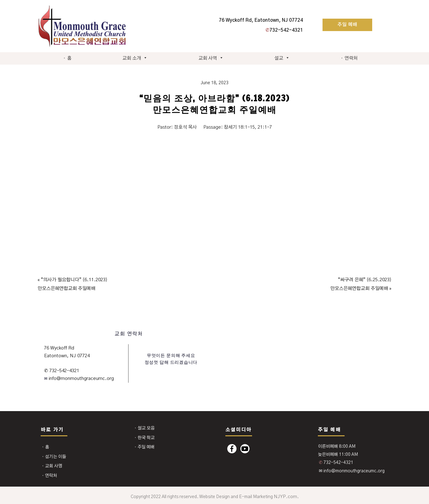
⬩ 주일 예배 (144, 447)
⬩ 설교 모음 (144, 428)
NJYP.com (285, 497)
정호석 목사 (185, 127)
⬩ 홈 (67, 58)
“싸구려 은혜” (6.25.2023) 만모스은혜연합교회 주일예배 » (361, 284)
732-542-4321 (284, 30)
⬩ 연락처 (349, 58)
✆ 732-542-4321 (62, 371)
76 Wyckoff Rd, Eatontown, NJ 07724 (261, 20)
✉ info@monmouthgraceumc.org (352, 471)
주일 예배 (347, 25)
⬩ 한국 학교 (144, 438)
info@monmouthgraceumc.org (81, 379)
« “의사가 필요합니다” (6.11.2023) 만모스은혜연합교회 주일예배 (72, 284)
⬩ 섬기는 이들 (54, 457)
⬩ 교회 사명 (52, 466)
